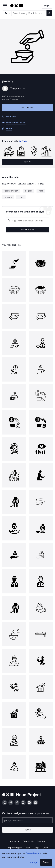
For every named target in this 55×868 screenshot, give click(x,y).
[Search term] (29, 13)
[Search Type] (7, 13)
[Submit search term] (49, 13)
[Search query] (27, 221)
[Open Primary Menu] (5, 6)
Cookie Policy (32, 853)
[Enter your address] (27, 820)
